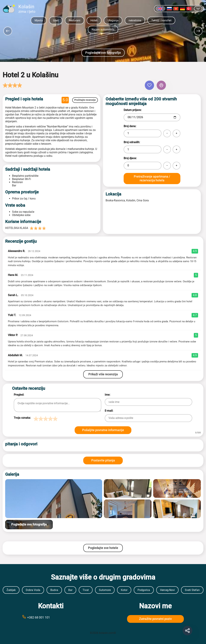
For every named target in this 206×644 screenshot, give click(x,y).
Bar (70, 590)
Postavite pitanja (103, 460)
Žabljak (11, 590)
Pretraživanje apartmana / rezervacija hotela (152, 178)
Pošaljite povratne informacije (103, 430)
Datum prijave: (133, 110)
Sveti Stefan (192, 590)
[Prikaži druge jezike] (198, 9)
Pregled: (19, 395)
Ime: (107, 395)
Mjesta (39, 20)
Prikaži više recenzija (103, 374)
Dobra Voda (33, 590)
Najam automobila (103, 30)
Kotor (124, 590)
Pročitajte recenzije (85, 100)
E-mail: (109, 411)
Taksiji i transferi (161, 20)
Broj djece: (130, 158)
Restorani (75, 20)
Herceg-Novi (167, 590)
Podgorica (144, 590)
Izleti (56, 20)
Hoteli (94, 20)
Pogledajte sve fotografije (103, 53)
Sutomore (105, 590)
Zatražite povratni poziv (155, 619)
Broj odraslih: (132, 142)
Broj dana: (130, 126)
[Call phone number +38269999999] (51, 617)
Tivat (86, 590)
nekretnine (135, 20)
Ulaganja (113, 20)
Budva (54, 590)
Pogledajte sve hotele (103, 548)
